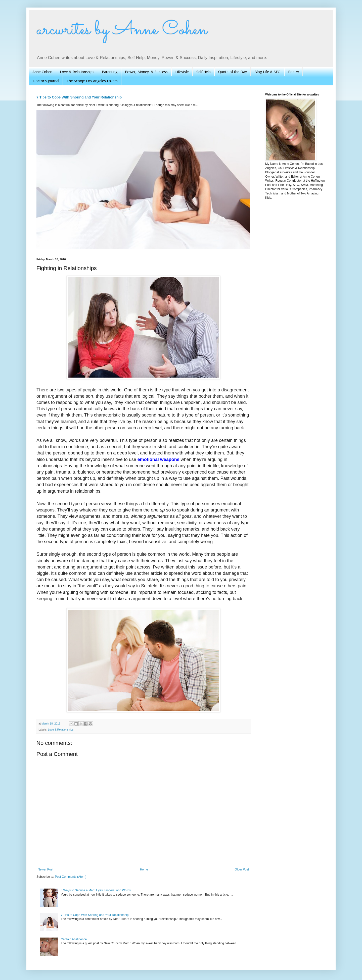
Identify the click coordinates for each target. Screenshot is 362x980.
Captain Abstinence (74, 939)
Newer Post (46, 869)
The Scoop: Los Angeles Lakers (92, 81)
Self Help (203, 72)
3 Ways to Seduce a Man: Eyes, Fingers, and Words (96, 890)
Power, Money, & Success (146, 72)
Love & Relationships (77, 72)
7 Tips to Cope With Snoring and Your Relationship (79, 97)
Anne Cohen (42, 72)
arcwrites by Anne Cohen (122, 30)
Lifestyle (182, 72)
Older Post (242, 869)
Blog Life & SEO (267, 72)
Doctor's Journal (46, 81)
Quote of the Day (233, 72)
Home (144, 869)
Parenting (110, 72)
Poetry (293, 72)
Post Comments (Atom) (71, 877)
